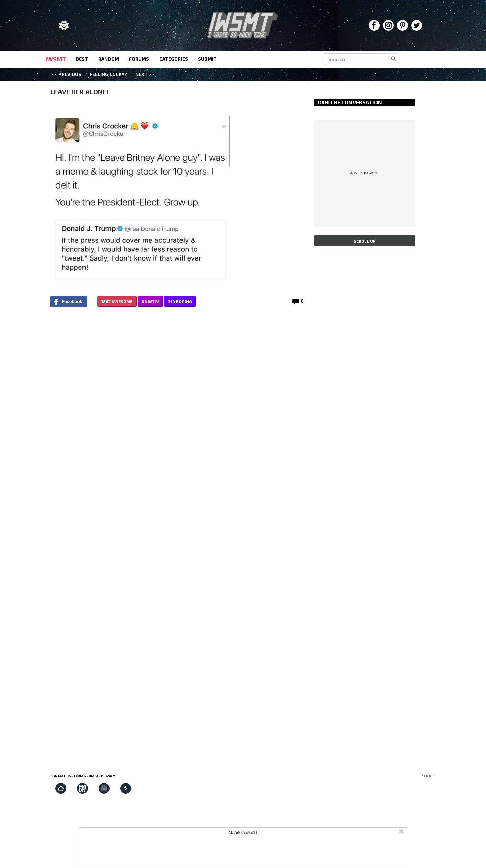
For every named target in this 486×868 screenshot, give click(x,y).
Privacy (108, 776)
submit (207, 59)
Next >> (145, 74)
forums (139, 59)
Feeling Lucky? (108, 74)
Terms (80, 776)
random (109, 59)
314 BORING (180, 301)
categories (174, 59)
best (82, 59)
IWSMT (56, 59)
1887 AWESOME (117, 301)
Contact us (61, 776)
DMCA (93, 776)
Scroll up (365, 241)
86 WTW (150, 301)
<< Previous (67, 74)
